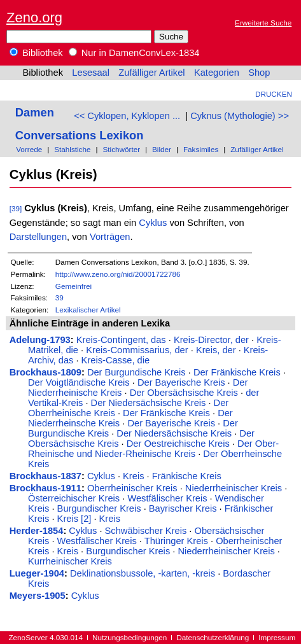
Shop (259, 73)
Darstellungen (38, 237)
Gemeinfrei (73, 286)
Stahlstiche (72, 149)
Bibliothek (36, 53)
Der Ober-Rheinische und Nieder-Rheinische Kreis (153, 449)
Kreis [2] (74, 519)
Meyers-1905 (38, 596)
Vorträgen (110, 237)
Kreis (133, 476)
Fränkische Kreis (187, 476)
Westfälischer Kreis (167, 498)
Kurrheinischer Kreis (70, 561)
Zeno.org (34, 17)
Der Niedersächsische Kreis (149, 403)
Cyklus (153, 223)
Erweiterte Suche (263, 23)
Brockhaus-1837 (45, 476)
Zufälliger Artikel (151, 73)
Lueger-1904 (37, 573)
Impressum (277, 637)
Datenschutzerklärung (213, 637)
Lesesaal (91, 73)
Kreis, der (216, 350)
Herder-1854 (37, 531)
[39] (16, 208)
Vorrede (29, 149)
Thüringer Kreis (176, 541)
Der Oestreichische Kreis (178, 444)
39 (59, 297)
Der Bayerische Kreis (181, 382)
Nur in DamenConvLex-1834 (134, 53)
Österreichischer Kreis (74, 498)
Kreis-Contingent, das (121, 340)
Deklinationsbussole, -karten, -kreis (143, 573)
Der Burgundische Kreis (136, 372)
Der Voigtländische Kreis (79, 382)
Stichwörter (121, 149)
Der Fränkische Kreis (237, 372)
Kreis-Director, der (211, 340)
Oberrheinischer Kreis (132, 488)
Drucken (274, 94)
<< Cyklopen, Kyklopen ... (127, 116)
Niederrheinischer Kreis (234, 488)
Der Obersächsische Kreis (184, 393)
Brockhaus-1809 (45, 372)
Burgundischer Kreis (99, 508)
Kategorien (217, 73)
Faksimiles (201, 149)
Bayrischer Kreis (183, 508)
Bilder (162, 149)
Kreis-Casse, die (116, 360)
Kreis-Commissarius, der (137, 350)
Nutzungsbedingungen (129, 637)
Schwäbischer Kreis (146, 531)
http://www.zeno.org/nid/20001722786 (118, 274)
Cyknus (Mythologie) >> (240, 116)
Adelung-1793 (40, 340)
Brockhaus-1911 (45, 488)
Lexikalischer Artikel (88, 310)
